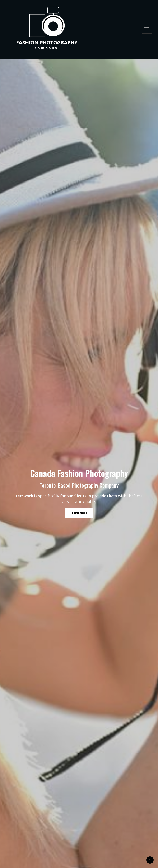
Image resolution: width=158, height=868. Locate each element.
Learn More (82, 514)
